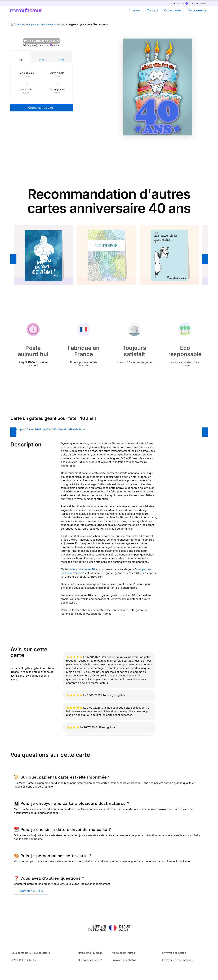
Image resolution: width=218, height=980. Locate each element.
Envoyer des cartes (174, 953)
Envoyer (135, 10)
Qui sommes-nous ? (90, 960)
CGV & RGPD (18, 960)
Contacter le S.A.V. (31, 891)
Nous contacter (20, 953)
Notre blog (84, 953)
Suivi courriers (41, 953)
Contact (152, 10)
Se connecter (198, 10)
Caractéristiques (37, 429)
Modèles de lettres (123, 953)
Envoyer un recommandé (178, 960)
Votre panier (173, 10)
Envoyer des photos (124, 960)
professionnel (197, 3)
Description (19, 429)
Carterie (19, 24)
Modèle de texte (75, 429)
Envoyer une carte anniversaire (42, 24)
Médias (98, 953)
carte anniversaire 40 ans (84, 569)
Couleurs (60, 429)
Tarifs (50, 429)
